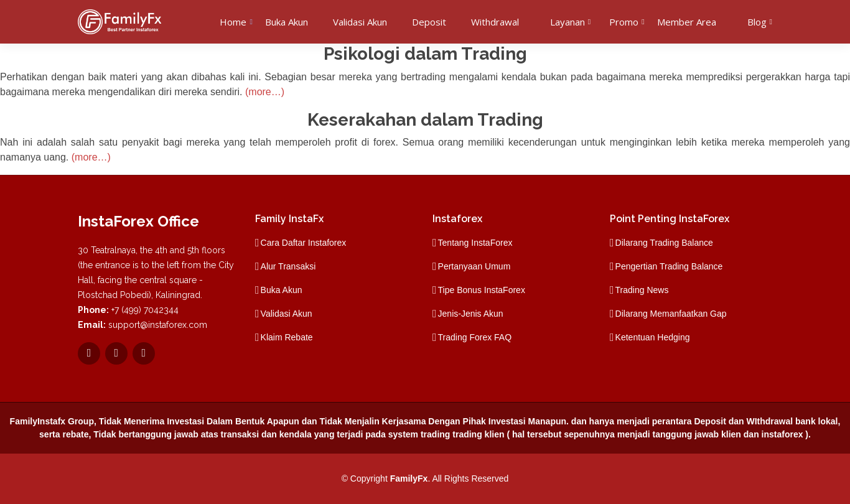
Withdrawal (495, 22)
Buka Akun (287, 22)
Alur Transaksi (288, 266)
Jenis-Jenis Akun (471, 314)
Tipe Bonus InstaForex (482, 290)
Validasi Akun (360, 22)
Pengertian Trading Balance (669, 266)
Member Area (687, 22)
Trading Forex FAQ (475, 337)
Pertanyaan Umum (474, 266)
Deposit (429, 22)
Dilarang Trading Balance (664, 243)
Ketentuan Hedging (653, 337)
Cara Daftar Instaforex (304, 243)
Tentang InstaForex (475, 243)
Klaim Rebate (287, 337)
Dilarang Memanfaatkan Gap (671, 314)
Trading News (642, 290)
